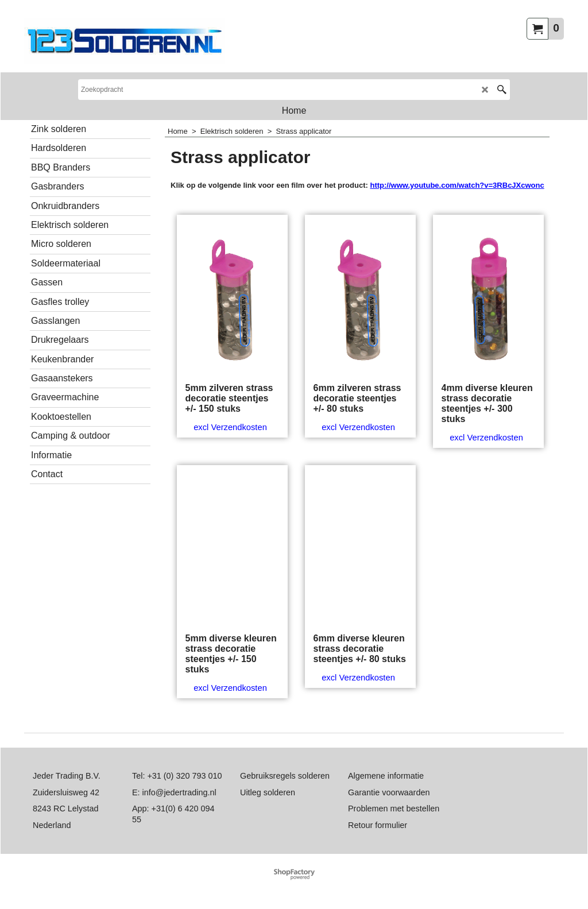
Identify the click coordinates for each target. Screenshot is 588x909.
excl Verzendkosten (230, 427)
